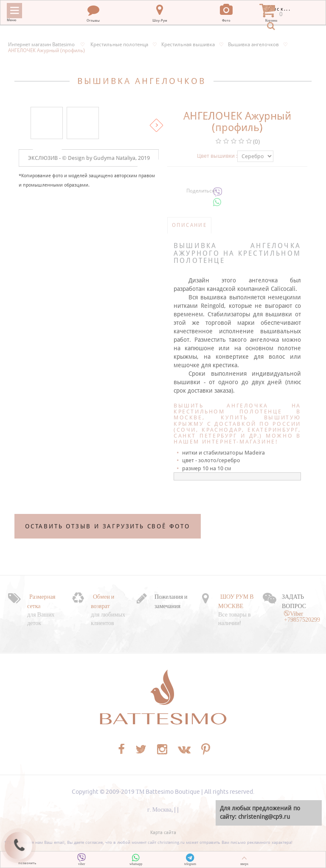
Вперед (156, 125)
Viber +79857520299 (302, 617)
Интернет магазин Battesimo (41, 45)
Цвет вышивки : (217, 156)
